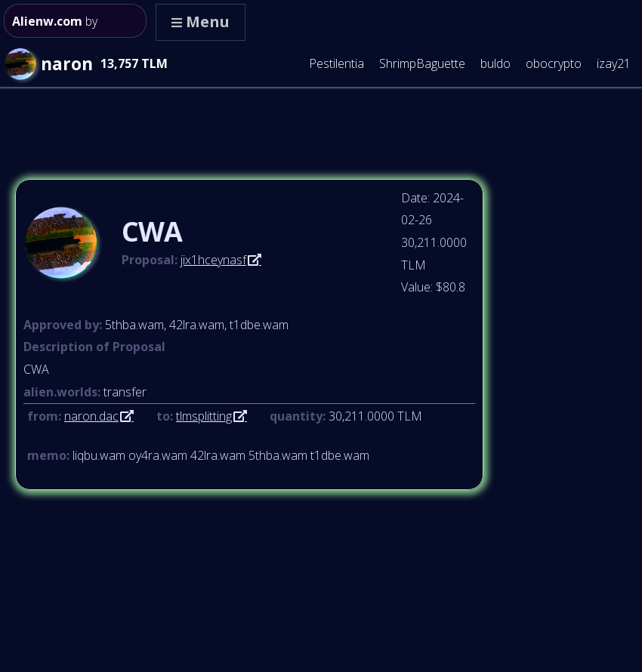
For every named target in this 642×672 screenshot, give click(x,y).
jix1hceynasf (213, 260)
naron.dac (91, 416)
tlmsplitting (204, 416)
